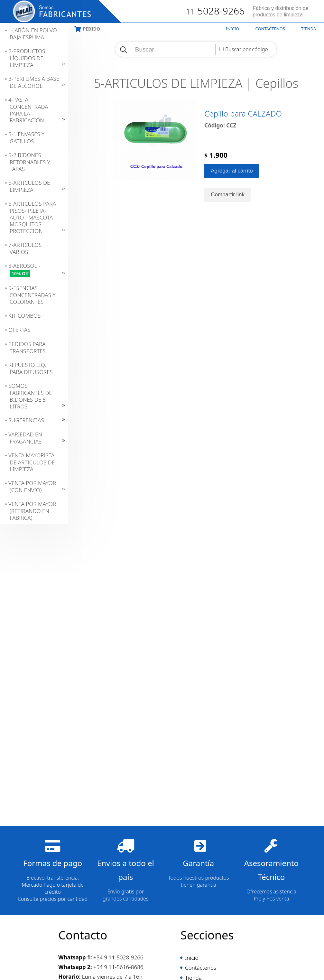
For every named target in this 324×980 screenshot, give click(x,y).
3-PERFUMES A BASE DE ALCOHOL (34, 82)
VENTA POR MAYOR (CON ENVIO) (32, 486)
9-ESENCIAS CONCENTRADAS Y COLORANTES (32, 295)
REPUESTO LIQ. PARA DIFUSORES (31, 368)
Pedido (91, 29)
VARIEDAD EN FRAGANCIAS (25, 438)
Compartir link (228, 216)
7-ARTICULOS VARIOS (25, 248)
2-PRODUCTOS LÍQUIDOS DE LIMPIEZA (27, 58)
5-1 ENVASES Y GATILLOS (26, 138)
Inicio (232, 29)
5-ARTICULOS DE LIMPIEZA (29, 186)
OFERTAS (19, 330)
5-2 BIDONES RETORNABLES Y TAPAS (29, 162)
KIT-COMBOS (24, 316)
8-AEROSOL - (24, 270)
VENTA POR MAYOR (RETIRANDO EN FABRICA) (32, 511)
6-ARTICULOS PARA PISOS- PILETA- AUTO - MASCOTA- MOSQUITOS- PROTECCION (32, 217)
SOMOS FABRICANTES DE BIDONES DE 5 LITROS (30, 396)
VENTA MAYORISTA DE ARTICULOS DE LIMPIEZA (32, 462)
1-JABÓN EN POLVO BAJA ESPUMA (33, 34)
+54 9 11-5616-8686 (118, 967)
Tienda (309, 29)
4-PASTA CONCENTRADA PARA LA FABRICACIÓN (28, 110)
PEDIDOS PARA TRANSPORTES (27, 347)
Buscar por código (247, 49)
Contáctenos (270, 29)
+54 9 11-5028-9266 (118, 957)
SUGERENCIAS (26, 420)
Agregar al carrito (232, 192)
